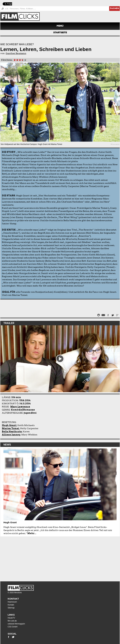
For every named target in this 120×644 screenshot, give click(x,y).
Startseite (60, 33)
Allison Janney (11, 435)
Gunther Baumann (16, 53)
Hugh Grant (9, 425)
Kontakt (13, 599)
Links (11, 615)
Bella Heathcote (12, 432)
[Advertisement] (20, 557)
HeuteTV (11, 618)
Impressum (12, 602)
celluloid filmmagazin (16, 624)
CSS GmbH (13, 627)
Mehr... (32, 533)
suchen (114, 9)
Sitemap (11, 608)
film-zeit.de (12, 621)
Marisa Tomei (10, 428)
